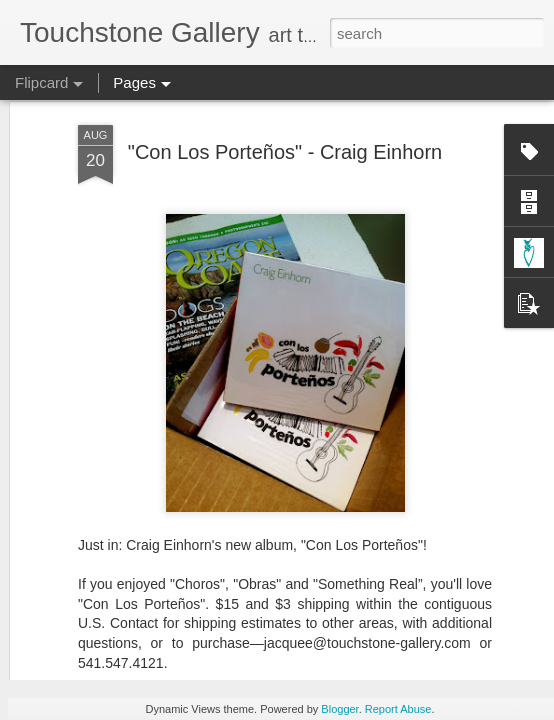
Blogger (339, 709)
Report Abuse (398, 709)
